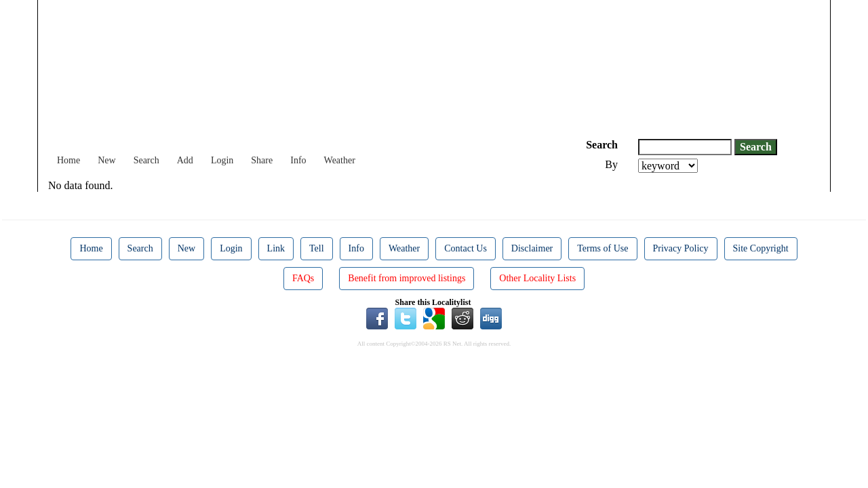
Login (222, 160)
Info (298, 160)
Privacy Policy (681, 248)
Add (185, 160)
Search (146, 160)
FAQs (303, 278)
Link (276, 248)
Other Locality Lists (537, 278)
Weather (340, 160)
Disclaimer (532, 248)
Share (262, 160)
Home (68, 160)
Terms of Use (603, 248)
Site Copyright (761, 248)
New (106, 160)
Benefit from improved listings (407, 278)
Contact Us (466, 248)
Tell (317, 248)
